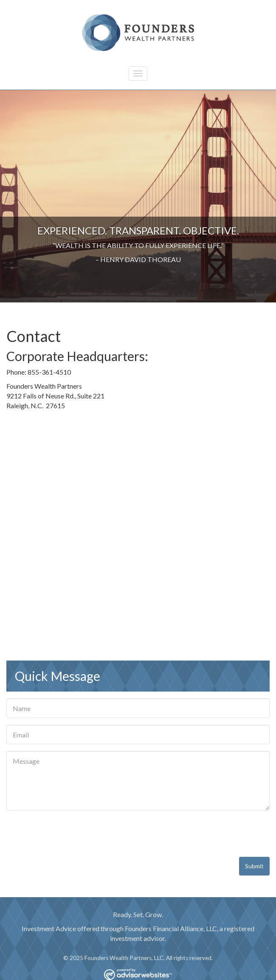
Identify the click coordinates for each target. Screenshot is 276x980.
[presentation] (71, 834)
